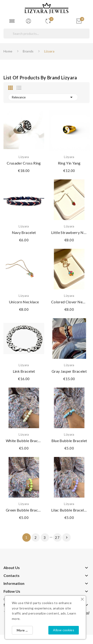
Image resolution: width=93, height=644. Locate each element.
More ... (22, 630)
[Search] (46, 34)
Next (67, 537)
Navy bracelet (24, 232)
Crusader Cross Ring (24, 163)
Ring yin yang (69, 163)
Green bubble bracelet (24, 510)
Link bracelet (24, 371)
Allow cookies (64, 630)
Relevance (43, 97)
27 (57, 537)
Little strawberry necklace (69, 232)
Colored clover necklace (69, 302)
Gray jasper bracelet (69, 371)
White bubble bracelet (24, 441)
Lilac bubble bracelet (69, 510)
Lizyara (24, 157)
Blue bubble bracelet (69, 441)
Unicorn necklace (24, 302)
